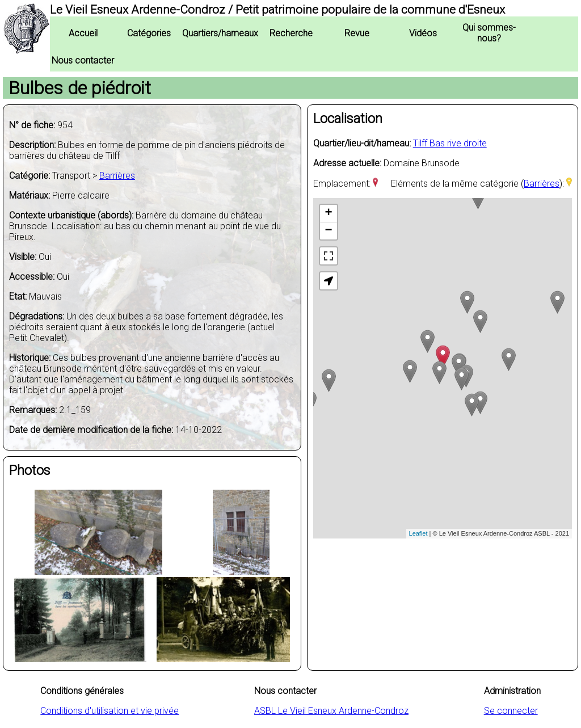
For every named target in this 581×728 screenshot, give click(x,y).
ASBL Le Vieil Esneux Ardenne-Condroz (331, 711)
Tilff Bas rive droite (450, 143)
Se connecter (511, 711)
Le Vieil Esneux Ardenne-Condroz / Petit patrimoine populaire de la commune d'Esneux (277, 10)
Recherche (291, 33)
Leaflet (418, 533)
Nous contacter (83, 60)
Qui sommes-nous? (489, 33)
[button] (329, 281)
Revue (357, 33)
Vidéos (423, 33)
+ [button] (329, 213)
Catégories (149, 33)
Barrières (117, 176)
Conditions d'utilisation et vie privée (110, 711)
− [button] (329, 231)
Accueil (83, 33)
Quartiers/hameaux (220, 33)
